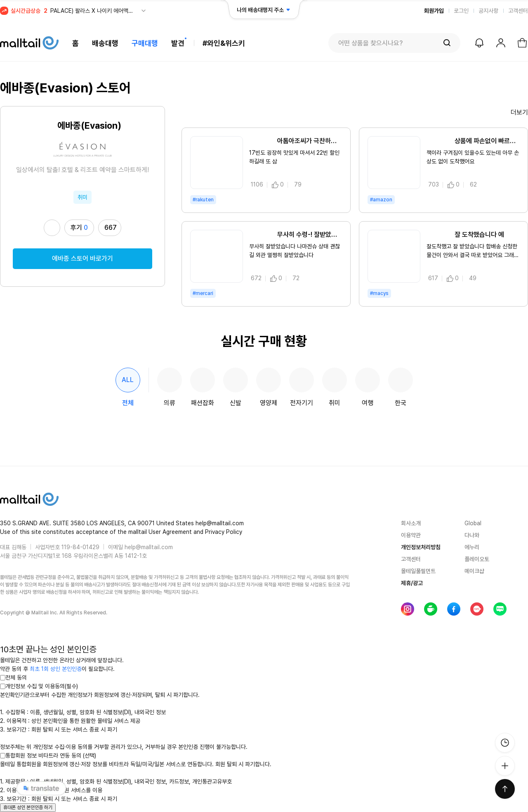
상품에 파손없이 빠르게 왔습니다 (473, 141)
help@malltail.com (149, 547)
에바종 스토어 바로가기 (82, 258)
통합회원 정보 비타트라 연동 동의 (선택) (48, 755)
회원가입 (434, 11)
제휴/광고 (412, 583)
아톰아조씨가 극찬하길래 (296, 141)
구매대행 (145, 43)
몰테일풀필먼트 (418, 571)
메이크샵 (474, 571)
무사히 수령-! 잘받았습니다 (296, 235)
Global (473, 523)
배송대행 (105, 43)
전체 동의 (13, 677)
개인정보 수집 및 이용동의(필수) (39, 686)
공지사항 (488, 11)
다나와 (472, 535)
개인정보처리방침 (421, 547)
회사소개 (411, 523)
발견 (178, 43)
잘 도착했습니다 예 (465, 235)
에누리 (472, 547)
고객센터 (518, 11)
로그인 (461, 11)
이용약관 (411, 535)
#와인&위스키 (224, 43)
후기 (79, 228)
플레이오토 (477, 559)
